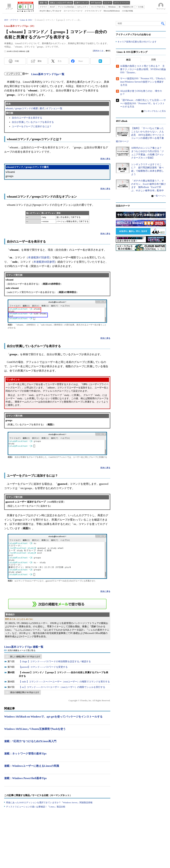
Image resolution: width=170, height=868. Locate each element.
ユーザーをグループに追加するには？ (32, 126)
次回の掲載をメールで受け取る (21, 650)
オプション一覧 (54, 108)
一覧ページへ (160, 196)
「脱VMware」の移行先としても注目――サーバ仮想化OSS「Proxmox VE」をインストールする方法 (143, 104)
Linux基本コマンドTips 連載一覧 (24, 647)
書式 (42, 108)
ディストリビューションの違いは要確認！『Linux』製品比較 (36, 807)
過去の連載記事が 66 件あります (25, 692)
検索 (163, 23)
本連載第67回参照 (39, 257)
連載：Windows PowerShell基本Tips (25, 778)
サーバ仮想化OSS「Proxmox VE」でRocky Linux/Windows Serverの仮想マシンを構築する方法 (143, 82)
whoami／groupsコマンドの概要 (22, 108)
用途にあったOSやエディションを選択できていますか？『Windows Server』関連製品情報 (49, 802)
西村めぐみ (98, 51)
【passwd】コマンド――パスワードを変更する (43, 667)
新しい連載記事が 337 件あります (25, 657)
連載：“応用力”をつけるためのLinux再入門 (30, 741)
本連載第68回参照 (44, 262)
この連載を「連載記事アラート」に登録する (57, 604)
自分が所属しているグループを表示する (33, 122)
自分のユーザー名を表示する (27, 118)
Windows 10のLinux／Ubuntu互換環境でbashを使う (35, 729)
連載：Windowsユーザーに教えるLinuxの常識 (32, 766)
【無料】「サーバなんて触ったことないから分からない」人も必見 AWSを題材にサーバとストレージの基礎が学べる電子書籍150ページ (140, 135)
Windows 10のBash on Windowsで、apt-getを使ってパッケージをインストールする (53, 717)
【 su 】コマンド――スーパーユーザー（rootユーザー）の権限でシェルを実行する (62, 687)
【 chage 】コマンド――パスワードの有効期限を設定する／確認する (55, 661)
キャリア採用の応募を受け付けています (137, 42)
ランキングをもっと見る (155, 111)
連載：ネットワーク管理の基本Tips (25, 754)
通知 (39, 61)
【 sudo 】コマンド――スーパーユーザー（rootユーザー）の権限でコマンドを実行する (64, 682)
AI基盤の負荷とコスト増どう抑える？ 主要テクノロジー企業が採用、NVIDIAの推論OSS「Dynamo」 (143, 69)
